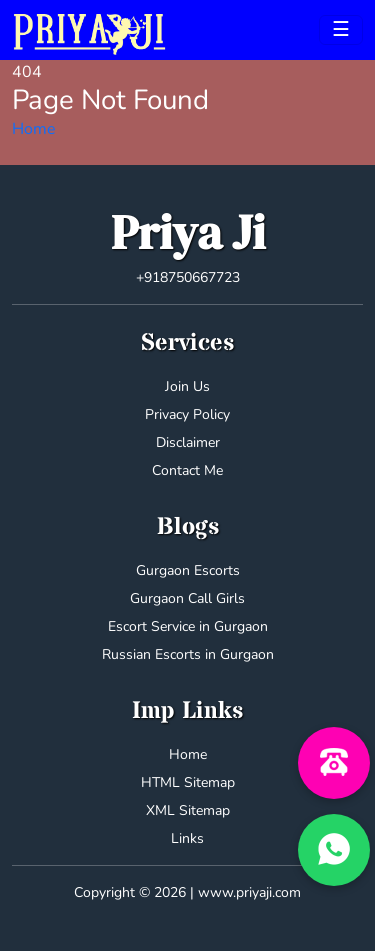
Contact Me (187, 470)
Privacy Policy (187, 414)
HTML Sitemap (188, 782)
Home (34, 129)
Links (187, 838)
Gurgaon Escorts (188, 570)
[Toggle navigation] (341, 30)
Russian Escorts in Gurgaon (188, 654)
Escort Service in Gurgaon (188, 626)
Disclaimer (188, 442)
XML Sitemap (188, 810)
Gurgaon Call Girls (187, 598)
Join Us (187, 386)
